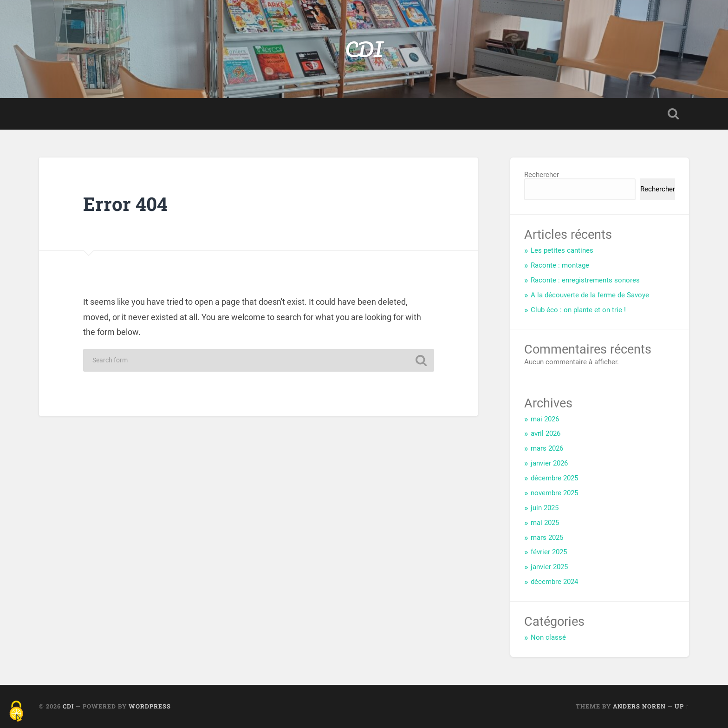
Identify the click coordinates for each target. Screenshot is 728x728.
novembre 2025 (554, 493)
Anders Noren (639, 706)
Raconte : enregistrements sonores (585, 280)
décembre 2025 (554, 478)
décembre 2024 (554, 582)
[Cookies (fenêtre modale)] (16, 712)
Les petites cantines (562, 250)
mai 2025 (545, 523)
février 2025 (549, 552)
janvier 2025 (549, 567)
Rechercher (542, 175)
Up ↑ (682, 706)
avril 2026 (546, 433)
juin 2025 (545, 508)
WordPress (150, 706)
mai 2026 (545, 419)
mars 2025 (547, 538)
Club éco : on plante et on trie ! (578, 310)
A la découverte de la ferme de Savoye (590, 295)
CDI (364, 49)
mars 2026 (547, 448)
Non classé (548, 637)
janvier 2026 (549, 463)
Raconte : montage (560, 265)
